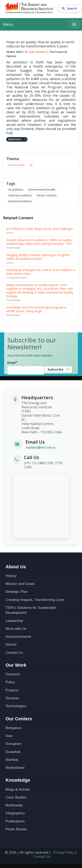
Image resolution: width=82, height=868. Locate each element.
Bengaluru (14, 728)
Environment (16, 165)
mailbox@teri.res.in (40, 447)
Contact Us (14, 653)
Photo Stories (16, 829)
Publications (15, 821)
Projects (12, 690)
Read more (15, 139)
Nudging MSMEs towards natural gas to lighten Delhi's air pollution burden (38, 257)
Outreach (13, 674)
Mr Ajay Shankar (35, 52)
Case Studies (16, 797)
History (11, 576)
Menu (8, 24)
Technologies (16, 706)
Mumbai (12, 760)
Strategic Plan (17, 592)
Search (70, 8)
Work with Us (16, 629)
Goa (9, 736)
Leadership (14, 621)
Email (11, 363)
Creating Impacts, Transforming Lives (35, 600)
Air (31, 165)
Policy (10, 682)
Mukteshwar (15, 768)
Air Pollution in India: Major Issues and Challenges (40, 229)
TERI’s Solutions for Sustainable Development (31, 610)
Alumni (11, 644)
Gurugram (14, 744)
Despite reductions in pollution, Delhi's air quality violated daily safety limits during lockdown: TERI (39, 242)
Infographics (15, 813)
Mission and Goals (20, 584)
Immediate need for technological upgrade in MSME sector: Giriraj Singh (37, 309)
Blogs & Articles (18, 789)
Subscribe (56, 369)
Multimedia (14, 805)
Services (12, 698)
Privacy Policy (64, 852)
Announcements (18, 637)
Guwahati (13, 752)
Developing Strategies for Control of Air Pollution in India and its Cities (41, 272)
